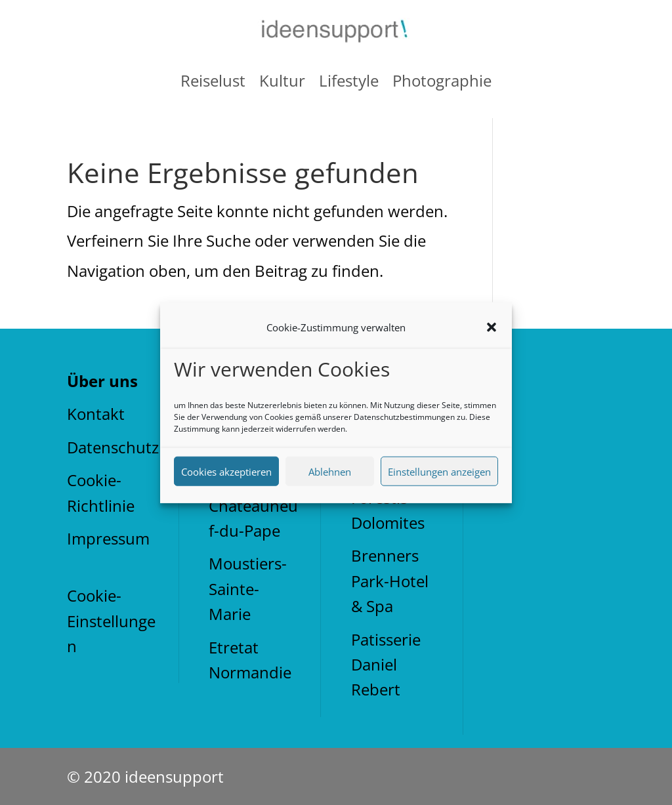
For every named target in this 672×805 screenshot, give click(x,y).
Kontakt (96, 414)
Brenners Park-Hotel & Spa (390, 581)
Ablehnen (330, 471)
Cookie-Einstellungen (111, 621)
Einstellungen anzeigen (439, 471)
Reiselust (213, 80)
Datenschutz (113, 447)
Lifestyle (349, 80)
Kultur (282, 80)
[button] (492, 327)
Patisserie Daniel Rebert (386, 665)
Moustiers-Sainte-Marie (248, 588)
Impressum (108, 538)
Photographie (442, 80)
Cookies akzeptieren (226, 471)
